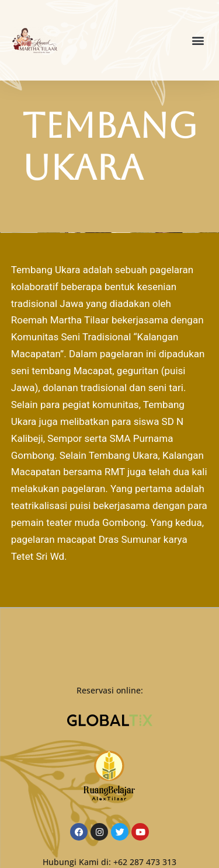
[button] (198, 41)
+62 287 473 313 (145, 862)
